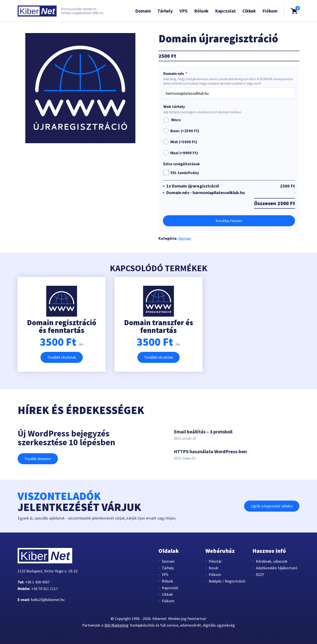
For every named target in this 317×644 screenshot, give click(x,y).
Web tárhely (174, 107)
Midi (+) (184, 142)
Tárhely (165, 11)
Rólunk (201, 11)
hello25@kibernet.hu (48, 600)
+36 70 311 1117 (45, 589)
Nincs (172, 120)
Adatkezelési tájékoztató (277, 568)
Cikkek (249, 11)
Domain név (175, 74)
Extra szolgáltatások (182, 164)
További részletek (62, 357)
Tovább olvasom (38, 459)
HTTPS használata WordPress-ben (210, 451)
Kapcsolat (225, 11)
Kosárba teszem (229, 221)
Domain (143, 11)
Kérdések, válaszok (272, 561)
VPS (183, 11)
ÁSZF (260, 574)
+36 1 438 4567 (37, 582)
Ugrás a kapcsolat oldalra (272, 506)
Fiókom (270, 11)
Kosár (214, 568)
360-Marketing (116, 625)
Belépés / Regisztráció (227, 581)
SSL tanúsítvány (185, 173)
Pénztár (215, 561)
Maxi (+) (184, 153)
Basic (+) (185, 131)
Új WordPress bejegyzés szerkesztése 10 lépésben (66, 438)
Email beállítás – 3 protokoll (203, 432)
